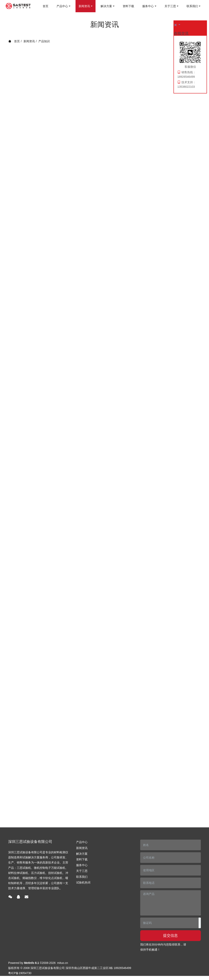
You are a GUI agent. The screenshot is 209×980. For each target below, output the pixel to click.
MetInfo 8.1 (32, 963)
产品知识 (44, 41)
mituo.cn (63, 963)
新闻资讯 (29, 41)
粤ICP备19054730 (20, 973)
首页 (46, 6)
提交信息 (170, 936)
